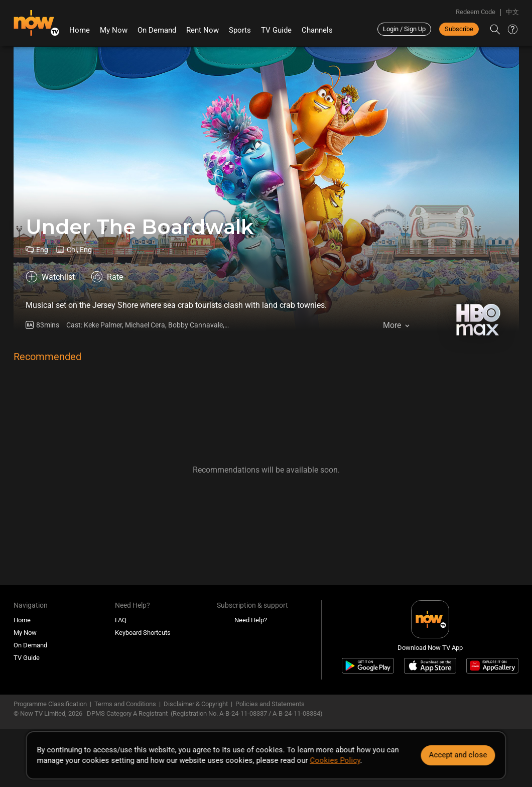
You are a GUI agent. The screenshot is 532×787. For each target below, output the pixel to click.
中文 (512, 12)
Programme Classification (50, 704)
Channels (317, 30)
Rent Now (203, 30)
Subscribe (459, 29)
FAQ (121, 620)
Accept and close (458, 755)
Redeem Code (476, 12)
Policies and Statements (270, 704)
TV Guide (276, 30)
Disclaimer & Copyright (196, 704)
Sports (240, 30)
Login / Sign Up (404, 29)
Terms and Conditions (125, 704)
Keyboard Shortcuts (143, 633)
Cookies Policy (335, 760)
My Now (114, 30)
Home (80, 30)
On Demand (157, 30)
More (392, 325)
